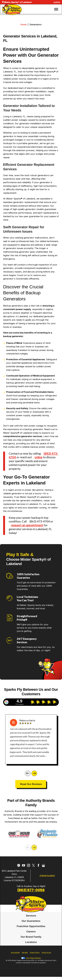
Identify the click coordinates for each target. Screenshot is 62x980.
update (57, 2)
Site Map (25, 956)
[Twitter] (33, 869)
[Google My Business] (43, 869)
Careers (31, 935)
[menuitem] (31, 919)
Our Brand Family (31, 940)
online (39, 457)
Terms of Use (46, 956)
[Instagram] (29, 869)
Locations (31, 946)
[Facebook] (38, 869)
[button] (56, 9)
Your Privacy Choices (31, 962)
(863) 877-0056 (31, 894)
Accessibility (15, 956)
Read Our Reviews (31, 784)
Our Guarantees (31, 924)
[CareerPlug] (19, 869)
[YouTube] (24, 869)
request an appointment (27, 525)
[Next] (34, 773)
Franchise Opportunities (31, 930)
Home (24, 24)
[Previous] (28, 773)
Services (31, 919)
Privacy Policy (35, 956)
